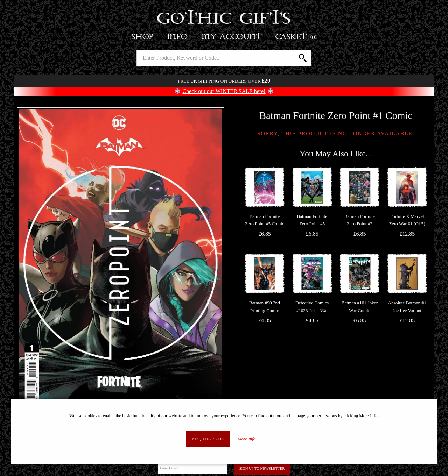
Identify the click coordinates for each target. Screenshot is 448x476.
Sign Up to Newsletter (262, 468)
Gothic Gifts (224, 19)
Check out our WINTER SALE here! (224, 91)
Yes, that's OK (208, 439)
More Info (247, 439)
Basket (296, 37)
